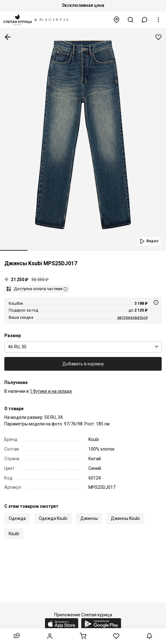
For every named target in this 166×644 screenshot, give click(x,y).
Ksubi (14, 534)
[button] (145, 20)
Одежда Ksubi (53, 518)
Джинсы (89, 518)
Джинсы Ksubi (125, 518)
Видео (153, 241)
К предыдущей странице (8, 37)
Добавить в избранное (158, 37)
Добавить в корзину (83, 364)
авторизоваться (132, 317)
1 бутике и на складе (51, 391)
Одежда (17, 518)
